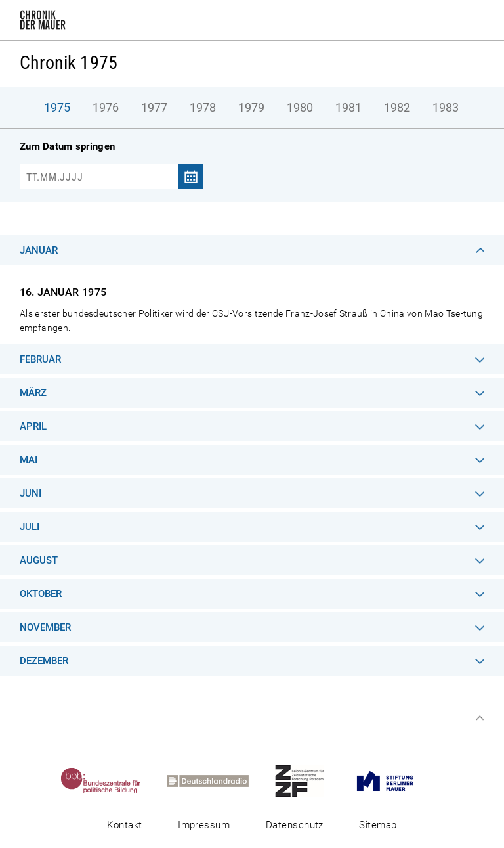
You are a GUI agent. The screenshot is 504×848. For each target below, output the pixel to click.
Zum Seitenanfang (480, 718)
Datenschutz (295, 825)
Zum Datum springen (67, 146)
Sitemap (378, 825)
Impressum (204, 825)
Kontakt (124, 825)
